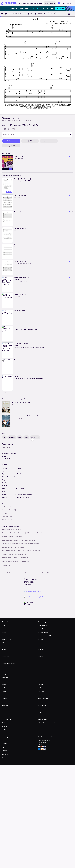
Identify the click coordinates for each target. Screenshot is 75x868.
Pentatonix (7, 458)
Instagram (5, 706)
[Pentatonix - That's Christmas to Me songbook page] (6, 421)
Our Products (6, 636)
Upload (62, 3)
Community (41, 639)
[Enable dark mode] (61, 14)
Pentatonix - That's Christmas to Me (25, 416)
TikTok (4, 702)
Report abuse (41, 629)
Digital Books (41, 709)
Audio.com (5, 723)
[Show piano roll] (69, 14)
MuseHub (5, 726)
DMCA (4, 667)
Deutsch (4, 744)
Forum (39, 660)
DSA (3, 671)
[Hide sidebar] (32, 440)
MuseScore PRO (7, 639)
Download (40, 653)
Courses (40, 702)
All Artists (40, 695)
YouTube (4, 688)
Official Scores (42, 706)
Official (9, 192)
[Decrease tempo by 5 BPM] (50, 14)
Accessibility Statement (9, 664)
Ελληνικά (5, 754)
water (20, 573)
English (4, 740)
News (39, 713)
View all (71, 393)
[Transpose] (39, 14)
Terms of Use (6, 660)
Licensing (5, 653)
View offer (60, 9)
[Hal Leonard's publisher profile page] (17, 118)
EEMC (4, 730)
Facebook (5, 691)
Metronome (5, 678)
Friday (4, 513)
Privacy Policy (6, 656)
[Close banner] (70, 9)
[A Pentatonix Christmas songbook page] (6, 407)
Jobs (3, 629)
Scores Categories (43, 698)
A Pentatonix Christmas (21, 402)
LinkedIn (4, 698)
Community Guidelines (44, 632)
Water (4, 456)
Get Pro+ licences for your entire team (48, 723)
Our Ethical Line (42, 625)
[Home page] (9, 3)
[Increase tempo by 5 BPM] (54, 14)
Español (4, 747)
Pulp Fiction (6, 516)
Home (4, 573)
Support (4, 632)
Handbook (40, 656)
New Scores (41, 691)
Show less (6, 566)
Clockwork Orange (8, 510)
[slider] (1, 16)
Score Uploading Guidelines (45, 636)
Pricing (4, 674)
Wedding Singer (7, 519)
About (4, 625)
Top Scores (41, 688)
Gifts (3, 643)
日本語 (4, 758)
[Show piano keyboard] (65, 14)
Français (4, 751)
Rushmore (5, 507)
